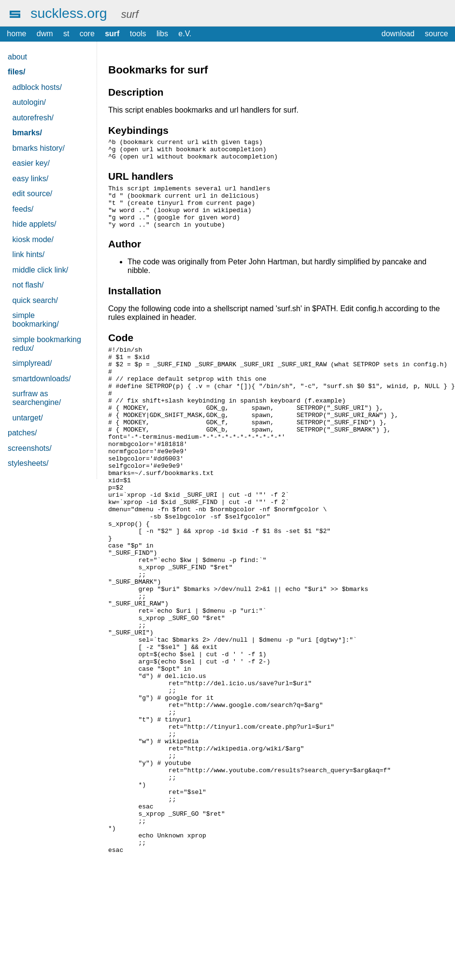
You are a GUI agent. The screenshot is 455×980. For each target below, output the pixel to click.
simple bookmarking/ (36, 320)
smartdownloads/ (42, 379)
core (87, 34)
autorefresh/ (33, 118)
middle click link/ (41, 270)
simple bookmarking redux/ (47, 344)
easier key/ (31, 163)
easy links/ (31, 179)
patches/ (22, 433)
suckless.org (69, 13)
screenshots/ (30, 448)
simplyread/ (32, 363)
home (16, 34)
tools (138, 34)
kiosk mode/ (33, 239)
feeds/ (23, 209)
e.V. (185, 34)
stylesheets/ (28, 463)
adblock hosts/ (37, 87)
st (66, 34)
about (17, 57)
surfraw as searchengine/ (37, 398)
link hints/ (29, 254)
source (437, 34)
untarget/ (28, 418)
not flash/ (28, 285)
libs (162, 34)
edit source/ (33, 194)
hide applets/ (35, 224)
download (398, 34)
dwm (45, 34)
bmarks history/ (39, 148)
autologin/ (29, 102)
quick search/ (35, 300)
